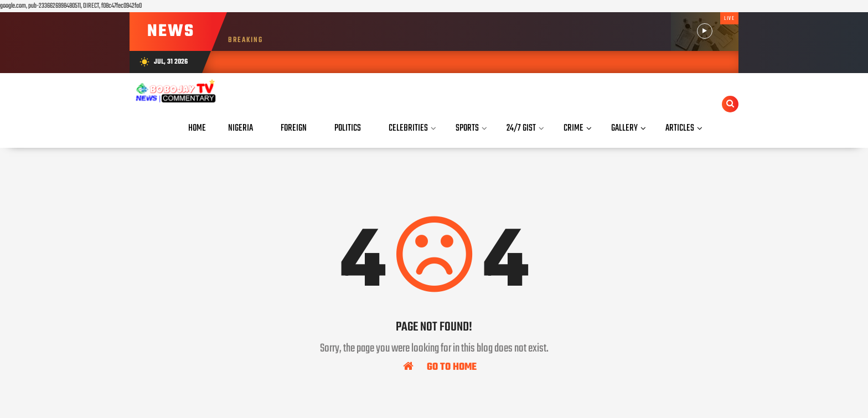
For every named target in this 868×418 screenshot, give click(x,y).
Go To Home (440, 367)
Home (197, 128)
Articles (680, 128)
